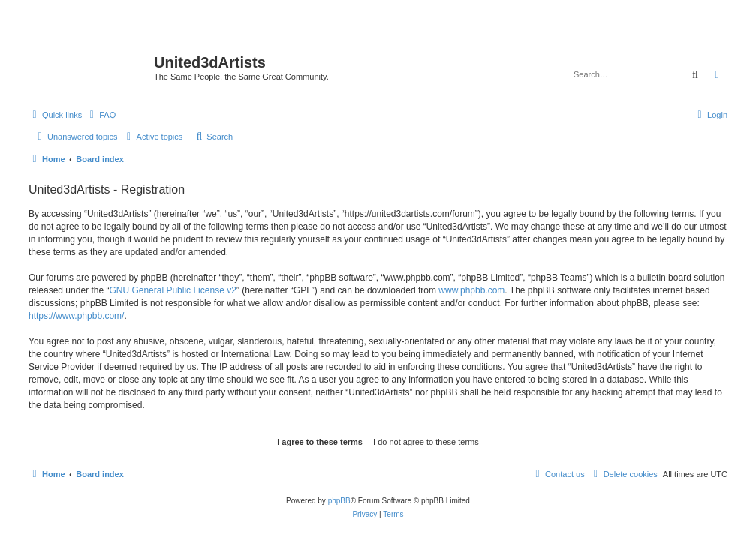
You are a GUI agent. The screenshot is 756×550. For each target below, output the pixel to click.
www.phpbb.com (471, 290)
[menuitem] (101, 115)
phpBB (339, 501)
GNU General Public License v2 (172, 290)
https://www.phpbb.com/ (76, 316)
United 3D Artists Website (378, 33)
